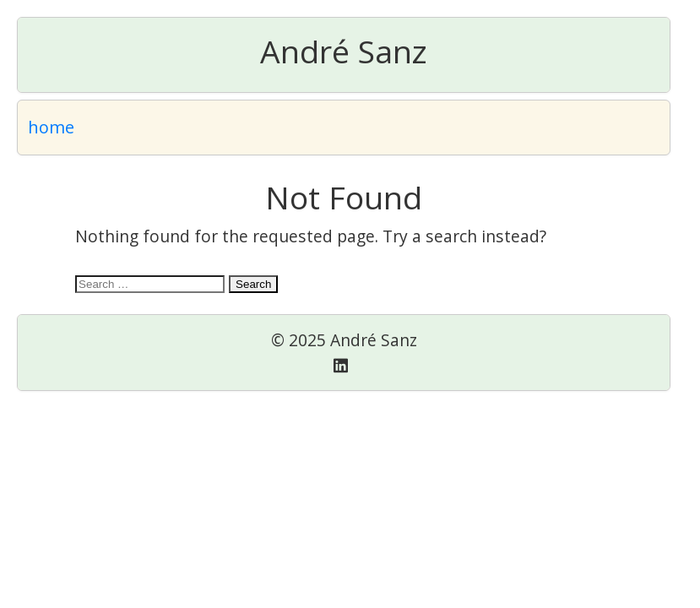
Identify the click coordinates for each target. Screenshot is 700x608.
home (51, 127)
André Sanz (344, 51)
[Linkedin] (341, 365)
